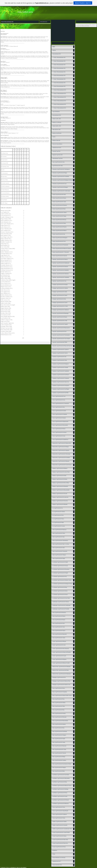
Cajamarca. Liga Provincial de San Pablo (60, 393)
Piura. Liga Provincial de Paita (58, 710)
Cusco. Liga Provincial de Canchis (59, 411)
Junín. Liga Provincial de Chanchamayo (60, 540)
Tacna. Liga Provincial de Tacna (59, 807)
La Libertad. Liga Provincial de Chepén (60, 573)
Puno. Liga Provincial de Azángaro (59, 735)
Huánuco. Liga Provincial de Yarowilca (60, 501)
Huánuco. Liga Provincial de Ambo (59, 476)
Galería (54, 137)
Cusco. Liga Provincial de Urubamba (60, 414)
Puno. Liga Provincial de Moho (59, 771)
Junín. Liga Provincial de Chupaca (59, 555)
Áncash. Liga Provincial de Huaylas (59, 227)
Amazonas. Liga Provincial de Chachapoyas (61, 169)
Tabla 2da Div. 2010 (56, 130)
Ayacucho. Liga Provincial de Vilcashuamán (61, 335)
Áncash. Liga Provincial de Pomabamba (60, 245)
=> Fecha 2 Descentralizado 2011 (59, 61)
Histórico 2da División (57, 133)
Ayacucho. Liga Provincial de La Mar (60, 321)
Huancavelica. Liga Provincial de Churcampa (61, 454)
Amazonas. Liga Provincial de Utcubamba (61, 176)
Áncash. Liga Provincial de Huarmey (60, 205)
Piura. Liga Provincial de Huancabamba (60, 721)
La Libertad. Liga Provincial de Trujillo (60, 562)
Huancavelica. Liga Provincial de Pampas (61, 447)
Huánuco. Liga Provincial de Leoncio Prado (61, 472)
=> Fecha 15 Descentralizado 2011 (59, 108)
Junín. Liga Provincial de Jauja (58, 537)
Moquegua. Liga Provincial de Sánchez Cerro (61, 685)
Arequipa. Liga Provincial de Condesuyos (61, 310)
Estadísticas (55, 850)
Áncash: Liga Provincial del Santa (59, 194)
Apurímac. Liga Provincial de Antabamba (61, 270)
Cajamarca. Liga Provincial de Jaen (59, 357)
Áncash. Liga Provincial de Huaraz (59, 198)
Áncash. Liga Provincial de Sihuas (59, 223)
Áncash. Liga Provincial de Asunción (60, 256)
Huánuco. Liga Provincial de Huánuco (60, 468)
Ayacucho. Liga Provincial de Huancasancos (61, 328)
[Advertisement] (63, 30)
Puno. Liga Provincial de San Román (60, 731)
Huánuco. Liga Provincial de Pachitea (60, 479)
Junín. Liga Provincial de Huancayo (59, 530)
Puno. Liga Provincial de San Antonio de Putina (62, 764)
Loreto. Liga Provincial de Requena (59, 659)
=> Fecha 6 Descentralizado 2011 (59, 76)
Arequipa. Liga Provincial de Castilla (60, 292)
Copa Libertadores (56, 112)
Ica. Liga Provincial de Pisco (58, 515)
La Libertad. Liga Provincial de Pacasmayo (61, 569)
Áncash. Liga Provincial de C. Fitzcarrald (61, 252)
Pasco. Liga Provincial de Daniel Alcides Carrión (62, 695)
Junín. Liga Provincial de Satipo (59, 558)
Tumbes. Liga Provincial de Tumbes (60, 822)
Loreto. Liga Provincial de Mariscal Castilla (61, 663)
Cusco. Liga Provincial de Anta (59, 407)
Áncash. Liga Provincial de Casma (59, 202)
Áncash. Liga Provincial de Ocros (59, 241)
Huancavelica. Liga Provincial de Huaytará (61, 461)
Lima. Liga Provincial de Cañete (59, 638)
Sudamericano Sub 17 (57, 861)
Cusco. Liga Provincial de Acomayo (60, 432)
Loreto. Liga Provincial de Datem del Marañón (62, 652)
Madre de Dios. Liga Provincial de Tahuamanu (62, 674)
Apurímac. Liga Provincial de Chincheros (61, 274)
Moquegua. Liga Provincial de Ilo (59, 677)
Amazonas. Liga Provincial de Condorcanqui (61, 191)
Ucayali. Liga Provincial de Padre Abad (60, 840)
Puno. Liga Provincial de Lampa (59, 742)
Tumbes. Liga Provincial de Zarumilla (60, 825)
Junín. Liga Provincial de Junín (59, 548)
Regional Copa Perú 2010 (57, 155)
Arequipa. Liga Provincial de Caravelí (60, 303)
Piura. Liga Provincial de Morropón (59, 717)
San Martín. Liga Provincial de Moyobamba (61, 778)
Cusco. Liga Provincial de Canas (59, 436)
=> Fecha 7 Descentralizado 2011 (59, 79)
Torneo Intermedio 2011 (57, 865)
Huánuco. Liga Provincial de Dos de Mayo (61, 483)
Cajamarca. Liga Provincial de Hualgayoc (61, 364)
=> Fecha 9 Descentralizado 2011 (59, 86)
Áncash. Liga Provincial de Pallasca (59, 231)
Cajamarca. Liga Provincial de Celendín (60, 367)
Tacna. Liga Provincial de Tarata (59, 818)
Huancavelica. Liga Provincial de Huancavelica (62, 443)
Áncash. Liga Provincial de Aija (59, 234)
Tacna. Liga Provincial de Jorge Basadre (60, 811)
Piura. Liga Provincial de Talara (59, 706)
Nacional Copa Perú (56, 151)
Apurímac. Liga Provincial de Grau (59, 281)
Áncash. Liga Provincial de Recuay (59, 220)
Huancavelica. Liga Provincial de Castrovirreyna (62, 465)
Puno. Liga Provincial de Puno (58, 728)
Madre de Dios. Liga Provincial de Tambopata (61, 667)
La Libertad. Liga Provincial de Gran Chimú (61, 598)
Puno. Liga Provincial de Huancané (59, 746)
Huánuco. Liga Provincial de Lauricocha (60, 497)
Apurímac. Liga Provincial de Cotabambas (61, 277)
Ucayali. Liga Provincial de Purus (59, 847)
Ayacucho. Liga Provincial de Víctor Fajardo (61, 339)
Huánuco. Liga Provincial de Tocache (60, 494)
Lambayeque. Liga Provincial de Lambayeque (61, 605)
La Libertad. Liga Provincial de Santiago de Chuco (62, 584)
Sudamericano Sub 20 (57, 148)
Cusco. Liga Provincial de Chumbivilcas (60, 440)
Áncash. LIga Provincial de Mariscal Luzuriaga (62, 249)
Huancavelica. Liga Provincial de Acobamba (61, 458)
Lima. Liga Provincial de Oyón (59, 623)
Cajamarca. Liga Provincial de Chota (60, 360)
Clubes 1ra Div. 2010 (57, 119)
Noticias (54, 50)
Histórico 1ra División (57, 122)
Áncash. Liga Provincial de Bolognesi (60, 238)
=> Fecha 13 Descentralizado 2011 (59, 101)
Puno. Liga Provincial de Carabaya (59, 760)
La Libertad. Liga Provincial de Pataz (60, 587)
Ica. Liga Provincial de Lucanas (59, 526)
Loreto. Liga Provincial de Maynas (59, 641)
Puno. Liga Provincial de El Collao (59, 750)
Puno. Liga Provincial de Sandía (59, 739)
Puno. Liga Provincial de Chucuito (59, 753)
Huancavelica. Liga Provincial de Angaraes (61, 450)
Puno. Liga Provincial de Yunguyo (59, 768)
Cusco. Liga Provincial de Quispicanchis (60, 422)
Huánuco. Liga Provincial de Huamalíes (60, 486)
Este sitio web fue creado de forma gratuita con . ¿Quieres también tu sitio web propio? (49, 3)
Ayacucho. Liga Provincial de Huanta (60, 317)
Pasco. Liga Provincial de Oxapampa (60, 692)
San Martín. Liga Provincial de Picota (60, 793)
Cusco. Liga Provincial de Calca (59, 400)
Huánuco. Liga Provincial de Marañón (60, 504)
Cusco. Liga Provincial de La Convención (61, 404)
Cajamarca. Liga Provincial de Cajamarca (61, 349)
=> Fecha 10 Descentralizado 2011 (59, 90)
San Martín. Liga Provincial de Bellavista (61, 804)
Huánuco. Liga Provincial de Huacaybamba (61, 490)
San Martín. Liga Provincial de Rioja (60, 782)
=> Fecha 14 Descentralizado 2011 (59, 104)
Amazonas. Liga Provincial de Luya (59, 184)
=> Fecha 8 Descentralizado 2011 (59, 83)
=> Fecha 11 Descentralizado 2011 (59, 94)
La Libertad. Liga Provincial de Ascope (60, 566)
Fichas (54, 854)
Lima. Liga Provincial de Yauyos (59, 631)
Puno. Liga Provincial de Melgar (59, 757)
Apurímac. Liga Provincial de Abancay (60, 259)
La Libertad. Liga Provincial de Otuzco (60, 595)
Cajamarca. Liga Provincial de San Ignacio (61, 385)
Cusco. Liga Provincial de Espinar (59, 418)
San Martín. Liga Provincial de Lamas (60, 796)
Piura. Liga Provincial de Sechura (59, 713)
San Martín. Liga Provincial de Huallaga (60, 789)
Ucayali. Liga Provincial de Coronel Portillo (61, 832)
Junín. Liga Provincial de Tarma (59, 533)
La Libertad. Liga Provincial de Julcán (60, 591)
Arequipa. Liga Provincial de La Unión (60, 306)
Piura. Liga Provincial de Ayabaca (59, 724)
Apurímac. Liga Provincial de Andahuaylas (61, 263)
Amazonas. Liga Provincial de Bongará (60, 187)
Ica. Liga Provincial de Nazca (58, 519)
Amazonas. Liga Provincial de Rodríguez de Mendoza (63, 180)
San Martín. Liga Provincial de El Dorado (61, 800)
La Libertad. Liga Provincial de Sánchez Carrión (62, 580)
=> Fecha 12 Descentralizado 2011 (59, 97)
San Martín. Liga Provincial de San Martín (61, 775)
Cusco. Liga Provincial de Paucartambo (60, 425)
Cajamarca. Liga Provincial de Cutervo (60, 353)
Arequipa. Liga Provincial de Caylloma (60, 288)
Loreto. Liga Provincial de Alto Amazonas (61, 649)
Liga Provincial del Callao (58, 166)
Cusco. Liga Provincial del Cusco (59, 396)
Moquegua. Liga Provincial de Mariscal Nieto (61, 681)
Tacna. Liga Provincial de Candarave (60, 814)
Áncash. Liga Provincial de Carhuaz (60, 212)
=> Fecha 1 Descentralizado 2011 (59, 58)
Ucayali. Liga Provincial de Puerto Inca (60, 843)
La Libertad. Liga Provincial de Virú (60, 577)
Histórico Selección (56, 140)
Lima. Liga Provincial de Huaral (59, 620)
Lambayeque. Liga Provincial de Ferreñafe (61, 609)
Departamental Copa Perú (57, 158)
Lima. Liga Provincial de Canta (59, 627)
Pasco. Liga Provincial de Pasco (59, 688)
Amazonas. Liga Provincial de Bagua (60, 173)
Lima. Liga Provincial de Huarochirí (60, 634)
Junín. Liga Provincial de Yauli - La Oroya (61, 544)
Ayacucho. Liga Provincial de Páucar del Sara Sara (62, 346)
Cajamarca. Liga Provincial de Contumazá (61, 378)
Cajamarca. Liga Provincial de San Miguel (61, 389)
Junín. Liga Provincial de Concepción (60, 551)
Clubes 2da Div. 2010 (57, 126)
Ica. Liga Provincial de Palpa (58, 522)
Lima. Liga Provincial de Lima (58, 162)
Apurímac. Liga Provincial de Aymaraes (60, 267)
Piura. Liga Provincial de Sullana (59, 703)
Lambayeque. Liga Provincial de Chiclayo (61, 602)
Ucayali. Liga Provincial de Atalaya (59, 836)
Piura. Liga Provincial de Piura (58, 699)
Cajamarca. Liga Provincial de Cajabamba (61, 371)
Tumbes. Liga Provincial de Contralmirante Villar (62, 829)
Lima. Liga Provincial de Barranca (59, 613)
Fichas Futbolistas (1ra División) (59, 858)
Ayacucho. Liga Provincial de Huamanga (60, 313)
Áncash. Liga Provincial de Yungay (59, 216)
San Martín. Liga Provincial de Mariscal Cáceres (62, 786)
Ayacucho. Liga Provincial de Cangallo (60, 324)
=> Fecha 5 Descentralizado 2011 (59, 72)
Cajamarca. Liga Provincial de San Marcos (61, 375)
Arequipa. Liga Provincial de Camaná (60, 295)
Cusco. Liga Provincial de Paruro (59, 429)
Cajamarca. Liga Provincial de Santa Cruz (61, 382)
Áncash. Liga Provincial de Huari (59, 209)
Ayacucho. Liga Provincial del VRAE (60, 342)
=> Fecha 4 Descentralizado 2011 (59, 68)
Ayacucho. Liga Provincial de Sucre (59, 331)
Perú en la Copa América (57, 144)
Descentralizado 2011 (57, 54)
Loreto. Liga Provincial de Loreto (59, 645)
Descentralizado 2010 (57, 115)
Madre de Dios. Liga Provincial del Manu (61, 670)
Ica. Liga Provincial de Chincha (59, 512)
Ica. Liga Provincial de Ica (58, 508)
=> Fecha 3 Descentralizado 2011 (59, 65)
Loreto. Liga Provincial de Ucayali (59, 656)
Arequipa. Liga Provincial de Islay (59, 299)
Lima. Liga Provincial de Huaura (59, 616)
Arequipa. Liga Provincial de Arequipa (60, 285)
